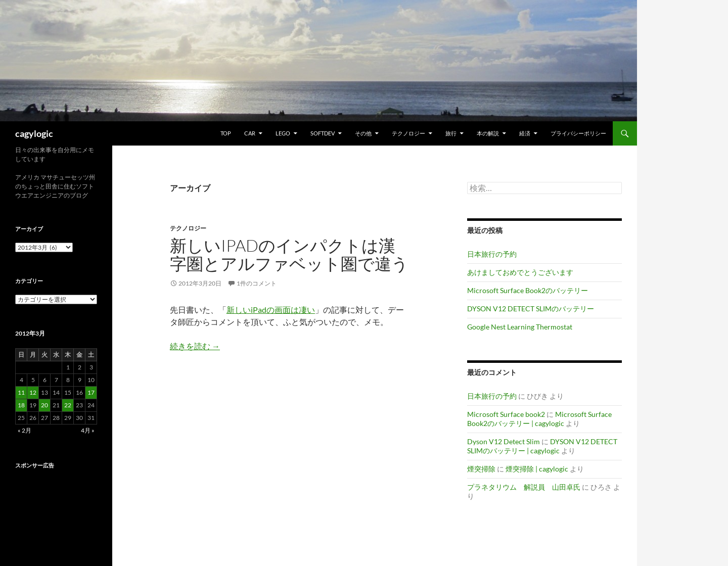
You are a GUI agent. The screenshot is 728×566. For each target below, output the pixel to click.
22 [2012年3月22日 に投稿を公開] (68, 405)
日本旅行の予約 (492, 254)
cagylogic (34, 133)
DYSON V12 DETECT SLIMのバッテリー (531, 309)
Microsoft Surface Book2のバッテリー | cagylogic (539, 419)
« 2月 (25, 430)
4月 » (88, 430)
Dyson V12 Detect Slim (504, 441)
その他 (363, 133)
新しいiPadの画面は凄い (271, 310)
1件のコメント (257, 283)
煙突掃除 (481, 469)
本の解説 (488, 133)
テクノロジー (408, 133)
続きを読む (195, 346)
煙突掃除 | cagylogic (537, 469)
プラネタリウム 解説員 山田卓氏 (524, 487)
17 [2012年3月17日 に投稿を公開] (91, 392)
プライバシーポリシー (578, 133)
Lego (283, 133)
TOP (226, 133)
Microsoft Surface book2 (506, 414)
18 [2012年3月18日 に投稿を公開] (21, 405)
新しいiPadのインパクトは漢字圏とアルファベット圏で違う (289, 254)
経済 (525, 133)
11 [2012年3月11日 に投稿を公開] (21, 392)
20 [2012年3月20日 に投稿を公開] (44, 405)
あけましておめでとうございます (520, 272)
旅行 (451, 133)
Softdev (323, 133)
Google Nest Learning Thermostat (520, 327)
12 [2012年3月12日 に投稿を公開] (33, 392)
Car (250, 133)
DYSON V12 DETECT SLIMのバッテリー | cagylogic (542, 446)
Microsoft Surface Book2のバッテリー (528, 290)
